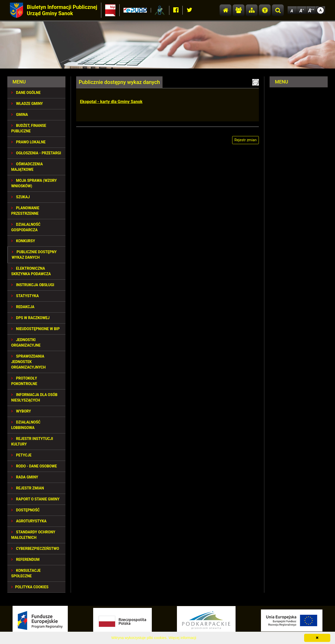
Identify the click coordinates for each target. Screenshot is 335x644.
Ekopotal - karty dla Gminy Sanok (111, 102)
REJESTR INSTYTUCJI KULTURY (32, 441)
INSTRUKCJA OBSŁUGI (33, 285)
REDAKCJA (23, 307)
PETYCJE (21, 455)
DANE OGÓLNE (26, 93)
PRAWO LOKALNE (28, 142)
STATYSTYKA (25, 296)
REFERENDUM (25, 560)
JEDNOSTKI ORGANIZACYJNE (26, 343)
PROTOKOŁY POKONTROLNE (24, 381)
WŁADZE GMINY (27, 104)
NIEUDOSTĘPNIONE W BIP (35, 329)
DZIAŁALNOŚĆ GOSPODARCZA (26, 227)
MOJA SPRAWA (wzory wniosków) (34, 183)
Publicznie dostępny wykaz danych (34, 255)
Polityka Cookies (30, 587)
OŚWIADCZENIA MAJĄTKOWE (27, 167)
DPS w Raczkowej (30, 318)
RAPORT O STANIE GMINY (35, 499)
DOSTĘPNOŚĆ (26, 510)
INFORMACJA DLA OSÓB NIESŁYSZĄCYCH (34, 397)
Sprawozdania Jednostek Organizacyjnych (29, 362)
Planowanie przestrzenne (25, 211)
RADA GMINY (25, 477)
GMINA (20, 115)
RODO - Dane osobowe (34, 466)
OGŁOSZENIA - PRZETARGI (36, 153)
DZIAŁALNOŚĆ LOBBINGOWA (26, 425)
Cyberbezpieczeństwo (35, 549)
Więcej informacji (182, 638)
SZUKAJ (21, 197)
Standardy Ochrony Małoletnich (33, 535)
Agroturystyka (29, 521)
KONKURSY (23, 241)
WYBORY (21, 411)
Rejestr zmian (28, 488)
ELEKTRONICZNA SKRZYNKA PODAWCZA (31, 271)
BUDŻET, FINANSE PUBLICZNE (29, 128)
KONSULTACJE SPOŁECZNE (26, 573)
